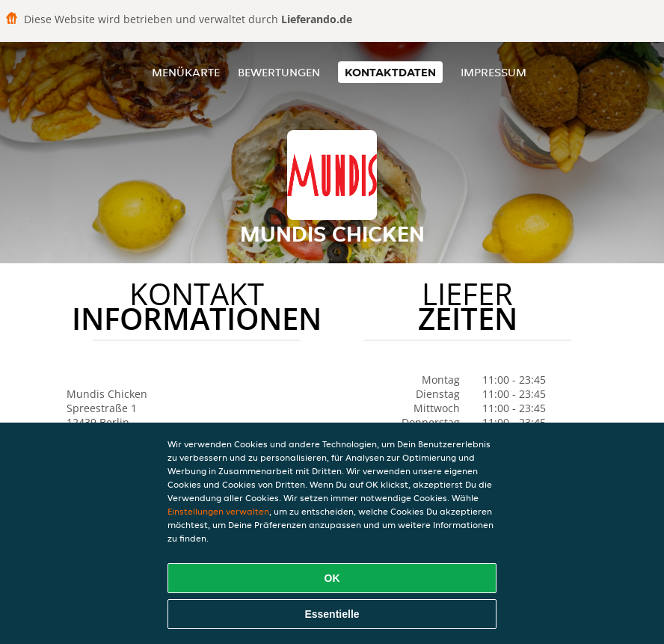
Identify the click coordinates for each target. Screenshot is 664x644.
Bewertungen (279, 72)
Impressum (494, 72)
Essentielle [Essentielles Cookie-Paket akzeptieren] (332, 614)
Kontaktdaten (390, 72)
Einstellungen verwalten (218, 511)
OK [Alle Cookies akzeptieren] (332, 578)
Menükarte (186, 72)
